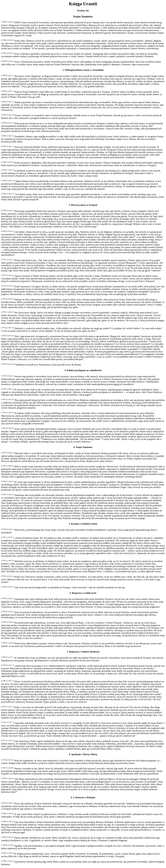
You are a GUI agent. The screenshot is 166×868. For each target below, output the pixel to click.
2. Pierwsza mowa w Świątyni (83, 205)
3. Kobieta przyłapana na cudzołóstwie (83, 370)
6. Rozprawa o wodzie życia (83, 593)
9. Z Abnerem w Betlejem (83, 797)
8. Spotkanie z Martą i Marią (83, 754)
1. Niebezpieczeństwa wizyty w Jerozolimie (83, 70)
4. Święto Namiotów (83, 447)
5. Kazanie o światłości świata (83, 524)
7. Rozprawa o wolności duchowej (83, 652)
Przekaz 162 (83, 11)
